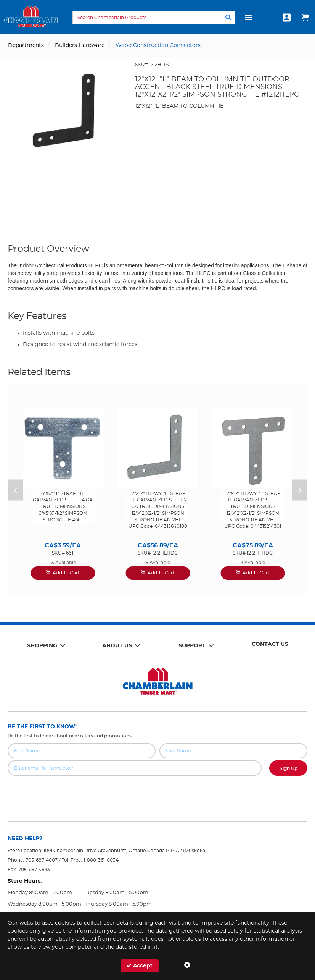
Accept (139, 966)
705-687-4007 (42, 860)
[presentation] (157, 792)
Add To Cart (66, 573)
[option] (63, 490)
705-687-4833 (34, 870)
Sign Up (288, 768)
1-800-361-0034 (101, 860)
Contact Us (270, 644)
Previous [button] (15, 490)
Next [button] (300, 490)
